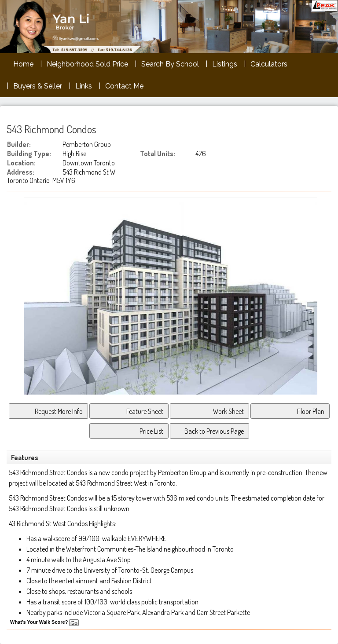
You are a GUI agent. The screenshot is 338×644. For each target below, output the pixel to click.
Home (23, 64)
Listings (225, 64)
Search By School (170, 64)
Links (84, 86)
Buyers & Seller (38, 86)
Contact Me (124, 86)
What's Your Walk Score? (44, 622)
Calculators (269, 64)
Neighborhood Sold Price (87, 64)
